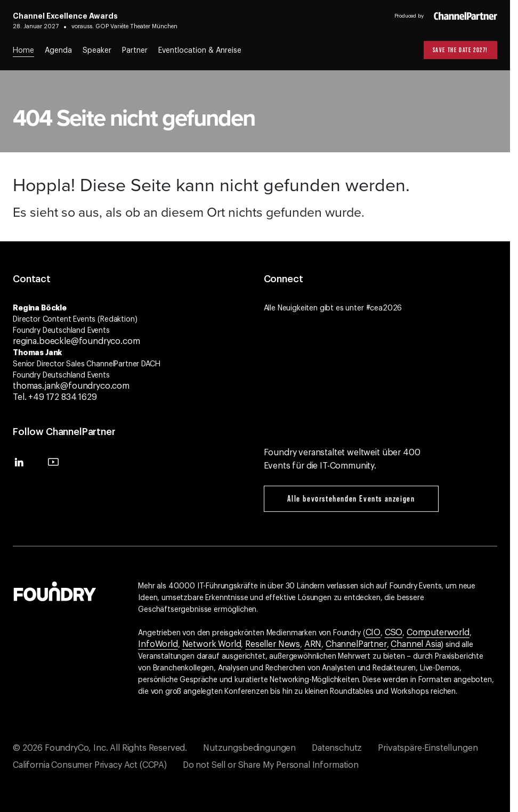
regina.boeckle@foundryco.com (76, 341)
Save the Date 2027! (460, 50)
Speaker (97, 51)
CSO (394, 633)
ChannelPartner (356, 644)
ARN (313, 644)
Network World (212, 644)
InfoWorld (158, 644)
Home (23, 51)
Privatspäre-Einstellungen (428, 748)
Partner (135, 51)
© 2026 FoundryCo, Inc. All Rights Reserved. (100, 748)
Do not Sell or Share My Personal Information (271, 765)
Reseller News (273, 644)
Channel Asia (416, 644)
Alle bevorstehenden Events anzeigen (351, 498)
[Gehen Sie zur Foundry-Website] (55, 590)
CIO (373, 633)
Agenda (58, 51)
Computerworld (438, 633)
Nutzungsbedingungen (249, 748)
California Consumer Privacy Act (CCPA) (90, 765)
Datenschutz (337, 748)
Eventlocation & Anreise (200, 51)
